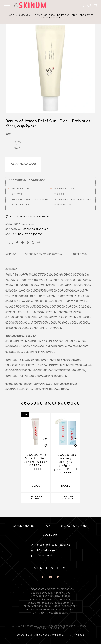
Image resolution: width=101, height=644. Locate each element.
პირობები (77, 635)
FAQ (48, 526)
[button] (35, 498)
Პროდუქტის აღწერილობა (44, 254)
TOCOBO (35, 486)
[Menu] (7, 5)
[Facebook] (43, 577)
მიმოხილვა (79, 254)
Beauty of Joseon (30, 234)
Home (11, 15)
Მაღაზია (25, 15)
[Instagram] (51, 577)
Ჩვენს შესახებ (24, 526)
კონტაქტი (50, 535)
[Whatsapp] (58, 577)
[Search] (82, 6)
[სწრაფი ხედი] (45, 439)
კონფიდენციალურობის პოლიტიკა (41, 635)
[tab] (11, 257)
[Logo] (33, 5)
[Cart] (95, 6)
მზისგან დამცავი (36, 229)
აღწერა (11, 254)
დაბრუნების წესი (74, 526)
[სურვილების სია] (89, 6)
